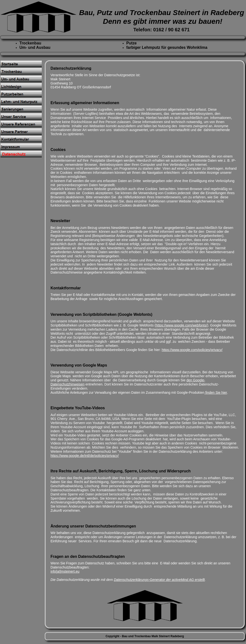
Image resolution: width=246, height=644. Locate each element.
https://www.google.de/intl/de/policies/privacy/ (85, 456)
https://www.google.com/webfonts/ (181, 325)
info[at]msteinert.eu (65, 571)
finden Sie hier (216, 393)
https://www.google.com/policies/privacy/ (192, 350)
